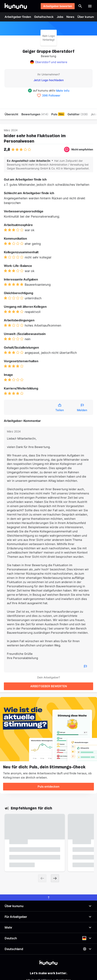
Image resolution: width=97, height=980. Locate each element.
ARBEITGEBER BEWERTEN (49, 686)
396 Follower (51, 96)
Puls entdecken (48, 787)
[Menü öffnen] (90, 6)
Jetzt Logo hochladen (49, 80)
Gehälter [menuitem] (78, 114)
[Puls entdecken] (48, 729)
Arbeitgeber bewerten (58, 6)
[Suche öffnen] (80, 6)
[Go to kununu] (16, 6)
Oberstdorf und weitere (51, 62)
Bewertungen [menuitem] (35, 114)
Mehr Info (63, 91)
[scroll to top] (48, 898)
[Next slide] (55, 878)
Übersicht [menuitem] (11, 114)
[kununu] (48, 963)
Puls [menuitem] (58, 114)
